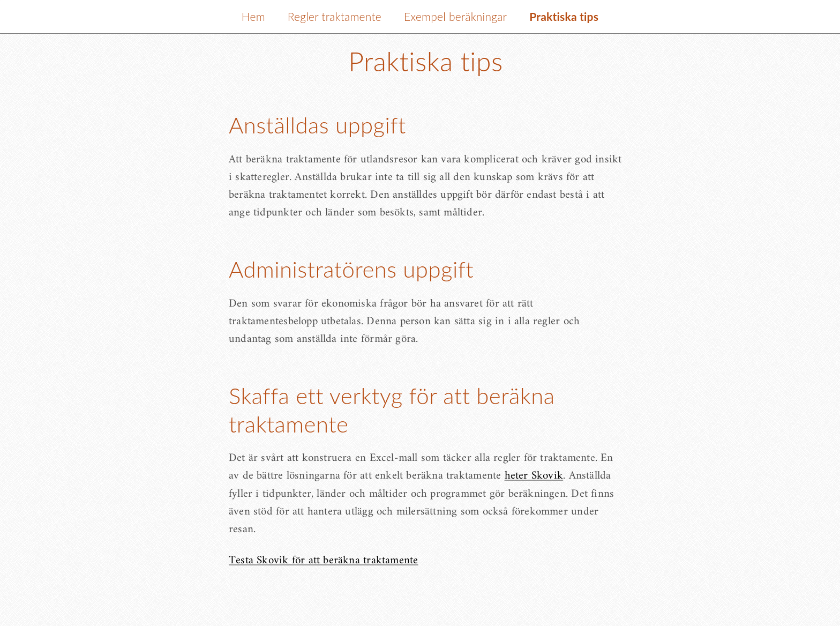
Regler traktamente (335, 16)
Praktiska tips (564, 16)
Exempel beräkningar (455, 16)
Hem (253, 16)
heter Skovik (534, 476)
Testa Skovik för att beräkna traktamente (323, 560)
